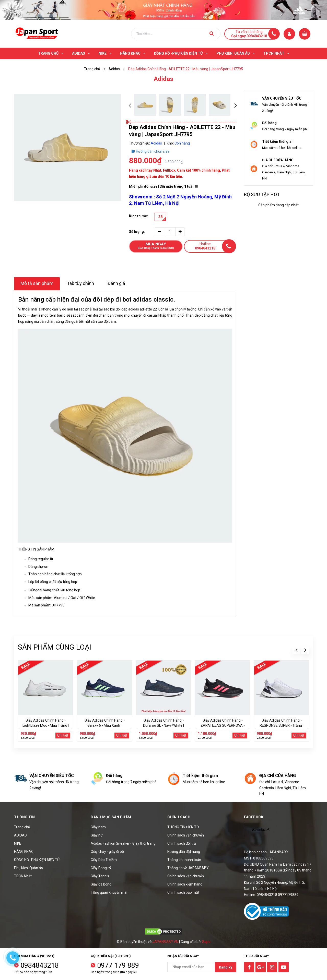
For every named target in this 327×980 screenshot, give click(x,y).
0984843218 (40, 965)
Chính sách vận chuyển (186, 835)
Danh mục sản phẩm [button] (111, 817)
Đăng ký (226, 967)
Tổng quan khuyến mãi (109, 892)
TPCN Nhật (23, 876)
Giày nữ (97, 835)
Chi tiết (63, 735)
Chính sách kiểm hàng (185, 884)
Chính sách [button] (179, 817)
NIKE (18, 843)
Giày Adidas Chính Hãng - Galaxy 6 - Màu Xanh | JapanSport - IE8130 (105, 725)
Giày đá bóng (101, 884)
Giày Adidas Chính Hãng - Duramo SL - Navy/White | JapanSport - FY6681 (163, 725)
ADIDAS (20, 835)
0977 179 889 (118, 965)
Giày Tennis (100, 876)
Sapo (206, 942)
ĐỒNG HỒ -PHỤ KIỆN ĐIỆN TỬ (37, 860)
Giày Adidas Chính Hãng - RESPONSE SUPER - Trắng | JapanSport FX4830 (282, 725)
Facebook (261, 829)
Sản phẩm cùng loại (55, 647)
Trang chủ (22, 827)
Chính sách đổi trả (182, 843)
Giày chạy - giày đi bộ (107, 852)
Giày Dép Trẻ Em (104, 860)
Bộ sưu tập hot (262, 194)
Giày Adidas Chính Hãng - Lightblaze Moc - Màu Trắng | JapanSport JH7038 (46, 725)
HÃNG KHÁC (24, 852)
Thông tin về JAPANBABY (188, 868)
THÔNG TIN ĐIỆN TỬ (183, 827)
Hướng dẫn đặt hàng (184, 852)
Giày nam (98, 827)
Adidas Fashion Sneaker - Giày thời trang (123, 843)
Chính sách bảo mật (183, 892)
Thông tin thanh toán (184, 860)
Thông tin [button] (25, 817)
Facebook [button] (254, 817)
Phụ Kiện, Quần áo (28, 868)
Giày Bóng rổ (101, 868)
